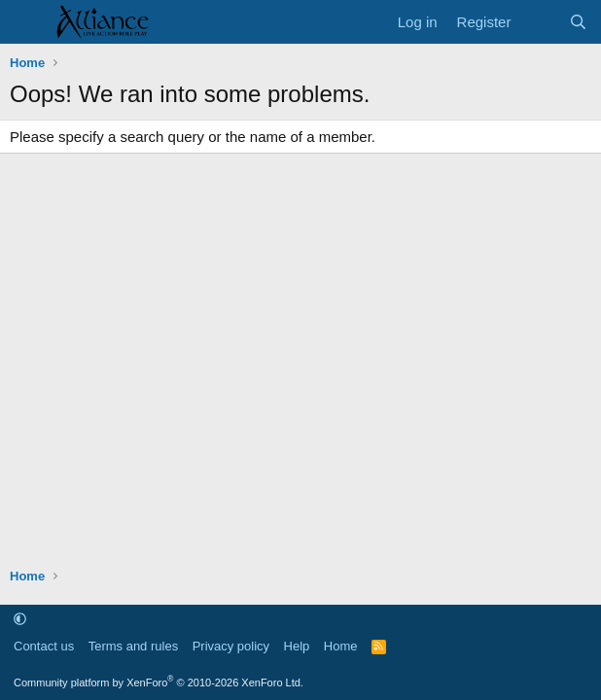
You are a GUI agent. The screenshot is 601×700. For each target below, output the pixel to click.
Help (297, 646)
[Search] (578, 22)
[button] (20, 619)
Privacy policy (231, 646)
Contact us (44, 646)
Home (341, 646)
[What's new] (539, 22)
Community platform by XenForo (159, 682)
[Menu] (27, 22)
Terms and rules (133, 646)
